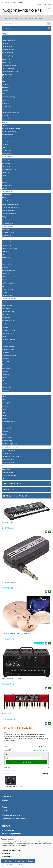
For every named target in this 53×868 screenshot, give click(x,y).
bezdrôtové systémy (9, 97)
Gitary (4, 34)
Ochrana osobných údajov (17, 865)
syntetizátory (6, 173)
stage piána (6, 166)
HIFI (4, 381)
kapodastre (6, 87)
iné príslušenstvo (8, 119)
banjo (4, 425)
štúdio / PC (6, 362)
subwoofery (6, 318)
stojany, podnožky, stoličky (11, 113)
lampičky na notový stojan (10, 456)
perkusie (5, 267)
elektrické (5, 37)
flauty (4, 198)
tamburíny (5, 273)
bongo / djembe (7, 264)
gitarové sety (6, 59)
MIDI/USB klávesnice (9, 169)
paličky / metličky (8, 289)
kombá (4, 176)
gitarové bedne (7, 78)
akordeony (6, 229)
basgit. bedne (7, 138)
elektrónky (5, 116)
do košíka (27, 762)
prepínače (5, 103)
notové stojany (7, 453)
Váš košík (26, 28)
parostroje (5, 374)
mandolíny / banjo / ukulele (11, 56)
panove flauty (6, 201)
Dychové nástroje (8, 191)
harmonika (6, 431)
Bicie (4, 239)
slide (4, 94)
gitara (4, 397)
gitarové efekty (7, 62)
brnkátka (5, 90)
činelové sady (7, 258)
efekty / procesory (8, 141)
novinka (41, 643)
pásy (4, 109)
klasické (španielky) (8, 40)
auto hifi (5, 384)
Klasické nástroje (8, 226)
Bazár (4, 466)
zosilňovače (6, 308)
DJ (3, 365)
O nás (4, 804)
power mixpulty (7, 305)
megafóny (5, 359)
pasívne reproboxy (8, 311)
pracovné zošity (7, 441)
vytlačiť (5, 732)
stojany (4, 182)
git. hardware (6, 100)
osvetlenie (5, 390)
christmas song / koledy (10, 444)
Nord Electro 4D (8, 714)
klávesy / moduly (8, 472)
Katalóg (5, 800)
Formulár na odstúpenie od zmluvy (15, 819)
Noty (4, 393)
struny (4, 81)
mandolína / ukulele (8, 422)
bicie (4, 412)
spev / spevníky (7, 428)
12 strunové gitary (8, 50)
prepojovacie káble (8, 349)
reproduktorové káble (9, 356)
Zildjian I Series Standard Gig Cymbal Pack (17, 634)
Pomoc (4, 807)
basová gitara (7, 403)
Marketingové (8, 857)
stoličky (5, 188)
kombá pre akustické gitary (11, 72)
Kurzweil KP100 (8, 522)
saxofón (5, 419)
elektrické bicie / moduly (10, 248)
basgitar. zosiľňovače (9, 132)
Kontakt (5, 811)
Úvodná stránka (8, 18)
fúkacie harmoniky (8, 210)
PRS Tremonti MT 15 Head (11, 679)
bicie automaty (7, 242)
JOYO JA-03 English (9, 582)
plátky (4, 217)
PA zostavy (6, 314)
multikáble (5, 352)
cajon (4, 261)
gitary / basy (6, 469)
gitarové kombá (7, 75)
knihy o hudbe (7, 437)
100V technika (7, 368)
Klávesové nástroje (8, 157)
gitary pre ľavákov (8, 46)
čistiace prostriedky (8, 460)
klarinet (5, 434)
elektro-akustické (8, 53)
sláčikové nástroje (8, 233)
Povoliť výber (20, 861)
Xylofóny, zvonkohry (9, 270)
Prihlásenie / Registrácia (45, 5)
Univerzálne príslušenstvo (10, 447)
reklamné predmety (8, 463)
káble (4, 337)
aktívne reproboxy (8, 321)
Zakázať (31, 861)
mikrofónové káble (8, 346)
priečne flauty (6, 195)
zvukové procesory (8, 333)
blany (4, 286)
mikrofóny (5, 327)
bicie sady (5, 251)
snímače (5, 84)
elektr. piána (6, 163)
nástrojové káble (7, 343)
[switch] (2, 850)
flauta (4, 415)
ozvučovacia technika (9, 475)
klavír (4, 400)
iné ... (4, 478)
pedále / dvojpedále (8, 283)
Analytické (7, 854)
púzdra (4, 292)
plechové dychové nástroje (11, 204)
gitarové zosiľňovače (9, 68)
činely (4, 255)
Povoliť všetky (7, 861)
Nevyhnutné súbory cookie (12, 851)
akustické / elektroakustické (11, 128)
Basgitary (5, 122)
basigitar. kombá (7, 135)
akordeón (5, 406)
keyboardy (6, 160)
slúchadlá (5, 371)
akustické (5, 43)
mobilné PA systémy (9, 324)
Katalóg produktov (21, 18)
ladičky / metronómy (9, 450)
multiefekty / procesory (9, 65)
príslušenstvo (6, 154)
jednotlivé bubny (7, 245)
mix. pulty (5, 302)
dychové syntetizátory (9, 214)
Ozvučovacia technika (9, 299)
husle (4, 409)
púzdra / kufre (7, 106)
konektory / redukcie (9, 340)
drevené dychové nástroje (10, 207)
